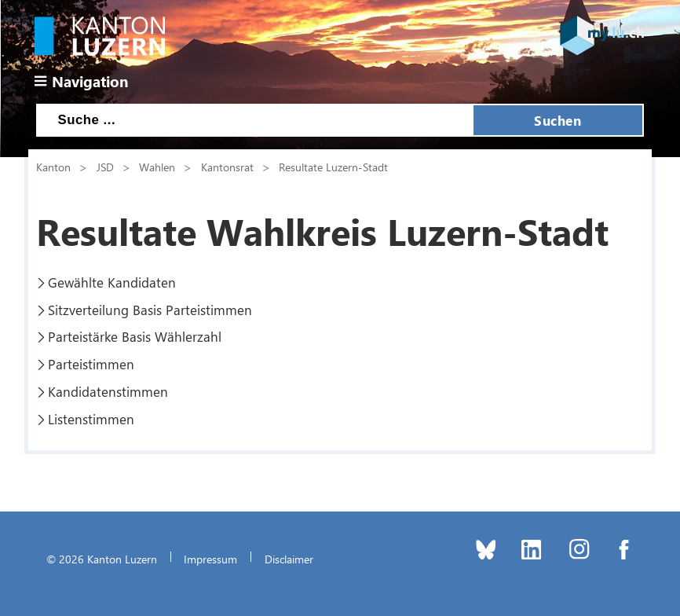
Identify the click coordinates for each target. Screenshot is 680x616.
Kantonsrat (227, 167)
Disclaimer (289, 559)
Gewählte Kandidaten (112, 282)
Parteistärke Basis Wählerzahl (135, 336)
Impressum (210, 559)
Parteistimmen (91, 364)
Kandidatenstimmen (108, 391)
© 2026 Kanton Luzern (102, 559)
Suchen (558, 120)
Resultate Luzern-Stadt (333, 167)
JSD (105, 167)
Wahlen (157, 167)
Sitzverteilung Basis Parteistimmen (150, 310)
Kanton (53, 167)
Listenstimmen (91, 419)
